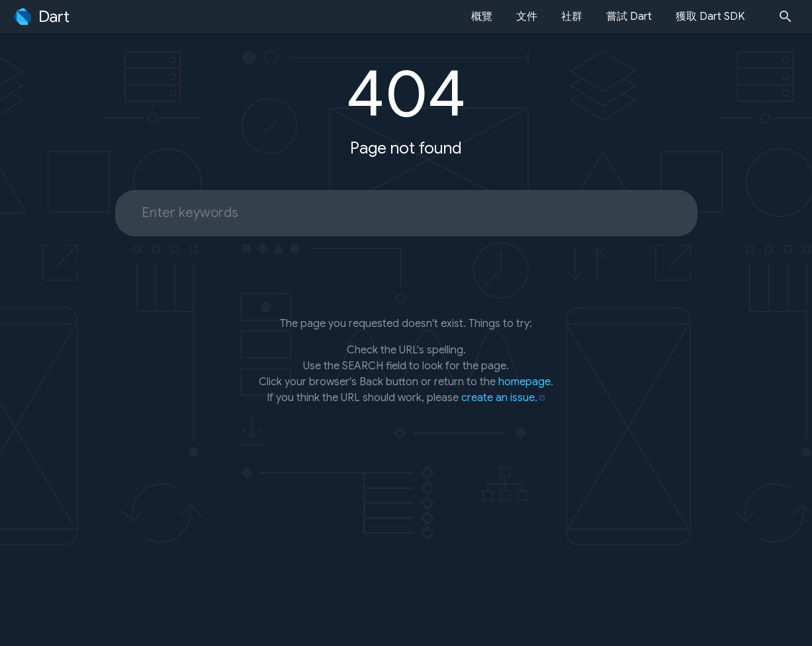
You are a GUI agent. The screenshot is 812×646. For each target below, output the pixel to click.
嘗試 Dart (629, 17)
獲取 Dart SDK (710, 17)
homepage (524, 382)
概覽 (482, 17)
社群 (572, 17)
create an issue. (499, 398)
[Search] (789, 17)
